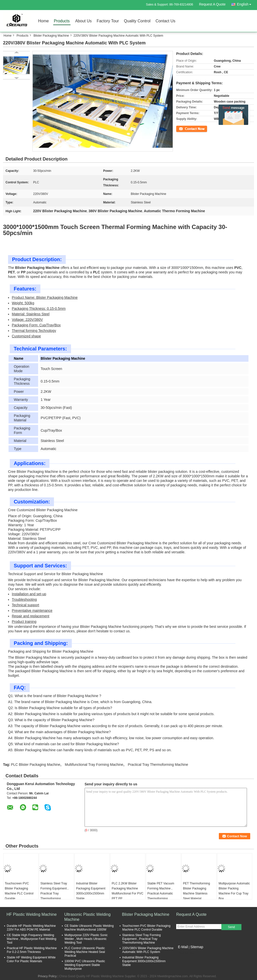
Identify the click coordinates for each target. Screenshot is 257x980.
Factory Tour (108, 21)
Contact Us (166, 21)
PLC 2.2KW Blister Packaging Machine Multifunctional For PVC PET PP (127, 891)
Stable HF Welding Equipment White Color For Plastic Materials (31, 959)
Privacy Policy (47, 976)
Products (62, 21)
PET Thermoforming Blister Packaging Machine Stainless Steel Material (197, 891)
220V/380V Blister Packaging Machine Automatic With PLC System (148, 950)
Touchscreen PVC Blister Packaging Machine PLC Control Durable (19, 891)
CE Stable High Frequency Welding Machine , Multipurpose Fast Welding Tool (31, 939)
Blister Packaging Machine (51, 36)
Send (231, 927)
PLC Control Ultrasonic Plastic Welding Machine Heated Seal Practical (85, 952)
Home (44, 21)
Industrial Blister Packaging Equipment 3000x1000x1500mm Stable (91, 891)
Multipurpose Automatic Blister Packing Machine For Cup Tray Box (234, 891)
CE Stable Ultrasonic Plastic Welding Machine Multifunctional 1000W (89, 928)
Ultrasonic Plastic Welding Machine (87, 917)
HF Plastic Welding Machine (32, 914)
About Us (83, 21)
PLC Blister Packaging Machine (36, 765)
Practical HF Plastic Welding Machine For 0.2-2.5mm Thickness (32, 950)
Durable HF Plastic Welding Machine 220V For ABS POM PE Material (31, 928)
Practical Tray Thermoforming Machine (158, 765)
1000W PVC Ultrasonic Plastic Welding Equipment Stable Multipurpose (85, 965)
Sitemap (197, 947)
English (245, 3)
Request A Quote (212, 4)
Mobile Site (185, 953)
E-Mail (183, 947)
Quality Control (137, 21)
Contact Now (185, 128)
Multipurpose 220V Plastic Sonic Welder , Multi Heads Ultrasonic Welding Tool (86, 939)
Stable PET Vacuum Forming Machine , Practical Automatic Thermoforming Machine (161, 893)
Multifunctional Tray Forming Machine (94, 765)
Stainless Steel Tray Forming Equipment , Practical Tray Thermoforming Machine (54, 893)
